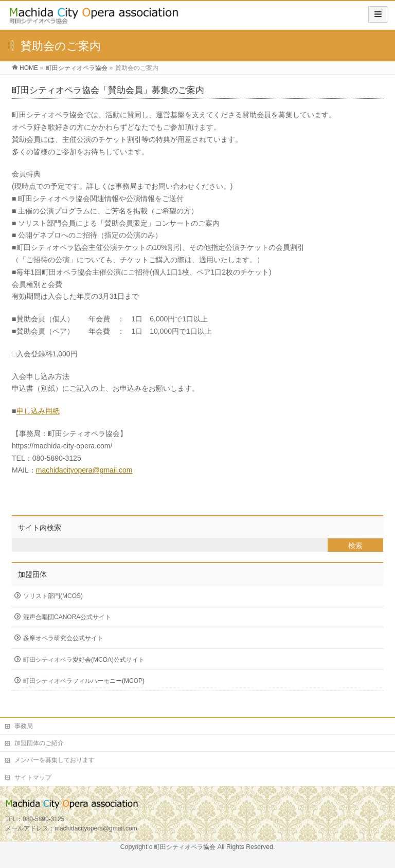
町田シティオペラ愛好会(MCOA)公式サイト (84, 660)
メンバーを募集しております (55, 760)
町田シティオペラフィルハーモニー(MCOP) (84, 681)
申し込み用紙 (38, 411)
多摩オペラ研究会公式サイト (63, 638)
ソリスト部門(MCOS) (53, 596)
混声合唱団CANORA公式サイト (67, 617)
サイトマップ (33, 777)
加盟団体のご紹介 (39, 743)
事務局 (24, 726)
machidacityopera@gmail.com (84, 470)
